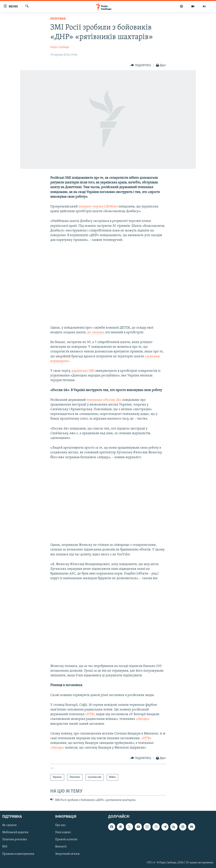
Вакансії (61, 847)
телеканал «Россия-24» (104, 400)
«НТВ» (90, 714)
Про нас (60, 825)
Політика (58, 19)
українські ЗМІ (83, 371)
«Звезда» (143, 719)
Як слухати (9, 825)
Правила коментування (18, 854)
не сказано (95, 332)
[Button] (141, 65)
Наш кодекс (63, 832)
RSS (5, 847)
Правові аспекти (66, 839)
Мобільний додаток (15, 832)
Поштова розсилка (15, 839)
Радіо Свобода (60, 47)
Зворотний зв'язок (67, 854)
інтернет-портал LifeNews (98, 207)
